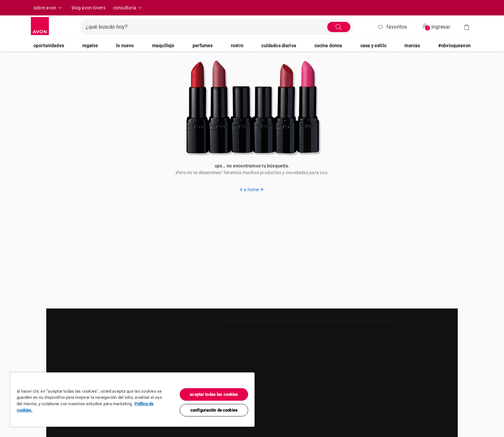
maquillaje (163, 46)
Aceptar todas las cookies (214, 394)
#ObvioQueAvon (454, 46)
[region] (132, 400)
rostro (237, 46)
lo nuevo (125, 46)
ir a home (252, 190)
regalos (90, 46)
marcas (412, 46)
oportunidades (49, 46)
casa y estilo (373, 46)
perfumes (203, 46)
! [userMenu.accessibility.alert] (428, 28)
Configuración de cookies (214, 410)
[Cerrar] (248, 379)
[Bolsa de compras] (467, 27)
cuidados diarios (279, 46)
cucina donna (328, 46)
